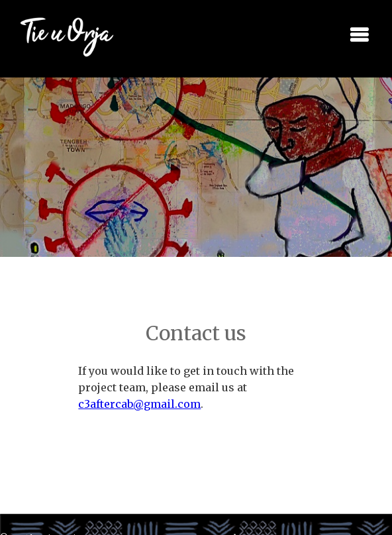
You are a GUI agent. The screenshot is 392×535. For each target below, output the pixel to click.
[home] (58, 35)
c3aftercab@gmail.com (139, 404)
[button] (359, 35)
